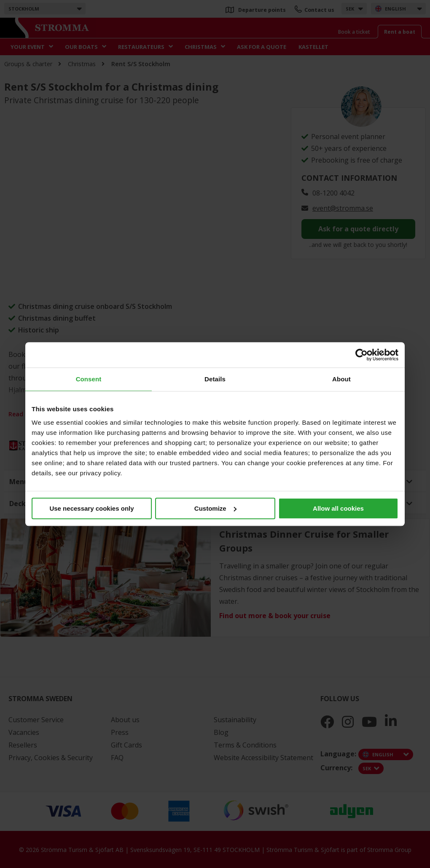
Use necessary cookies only (91, 508)
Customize (215, 508)
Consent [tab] (89, 379)
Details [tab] (215, 379)
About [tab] (341, 379)
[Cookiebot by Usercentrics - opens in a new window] (361, 355)
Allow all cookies (338, 508)
